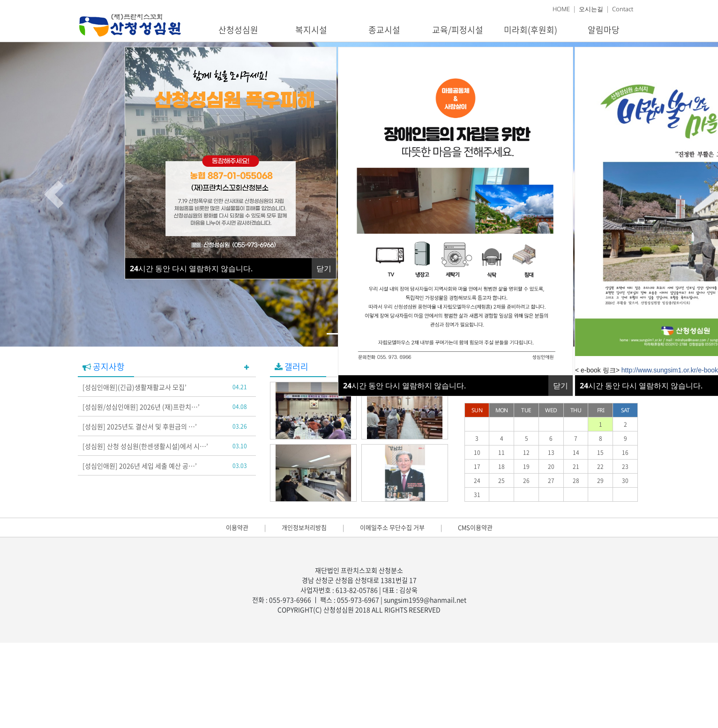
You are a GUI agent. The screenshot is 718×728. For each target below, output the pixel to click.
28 (576, 481)
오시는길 (591, 9)
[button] (54, 194)
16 (625, 453)
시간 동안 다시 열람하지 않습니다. (404, 386)
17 (477, 467)
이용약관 (237, 527)
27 (551, 481)
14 (576, 453)
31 (477, 495)
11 (501, 453)
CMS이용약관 (475, 527)
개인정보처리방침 (304, 527)
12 (526, 453)
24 (477, 481)
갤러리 (292, 367)
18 (501, 467)
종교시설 (384, 30)
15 (600, 453)
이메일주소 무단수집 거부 (392, 527)
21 (576, 467)
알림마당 (604, 30)
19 (526, 467)
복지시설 (311, 30)
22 (600, 467)
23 (625, 467)
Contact (623, 9)
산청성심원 (238, 30)
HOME (561, 9)
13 (551, 453)
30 (625, 481)
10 (477, 453)
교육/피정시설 (458, 30)
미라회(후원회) (531, 30)
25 (501, 481)
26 (526, 481)
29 (600, 481)
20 (551, 467)
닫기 (561, 386)
